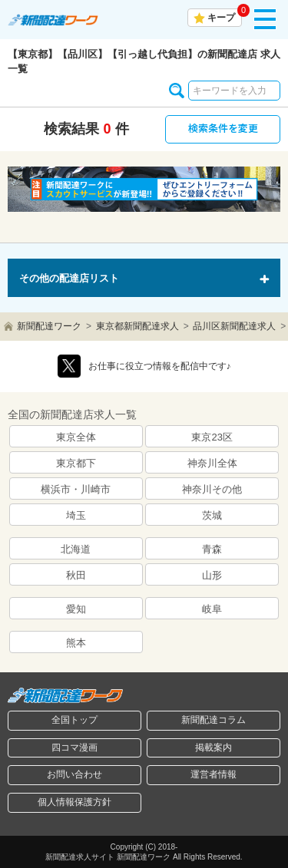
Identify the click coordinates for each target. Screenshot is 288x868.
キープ (221, 18)
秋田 (76, 575)
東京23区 (212, 437)
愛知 (76, 609)
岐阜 (212, 609)
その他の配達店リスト (69, 278)
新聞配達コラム (214, 720)
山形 (212, 575)
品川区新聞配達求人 (234, 326)
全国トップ (74, 720)
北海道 (76, 549)
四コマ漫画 (74, 748)
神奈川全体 (212, 463)
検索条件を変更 (223, 128)
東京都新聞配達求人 (137, 326)
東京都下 (76, 463)
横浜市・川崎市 (76, 489)
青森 (212, 549)
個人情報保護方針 (74, 802)
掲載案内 (214, 748)
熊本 (76, 643)
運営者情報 (214, 774)
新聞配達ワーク (49, 326)
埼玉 (76, 515)
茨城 (212, 515)
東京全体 (76, 437)
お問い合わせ (74, 774)
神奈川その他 (212, 489)
